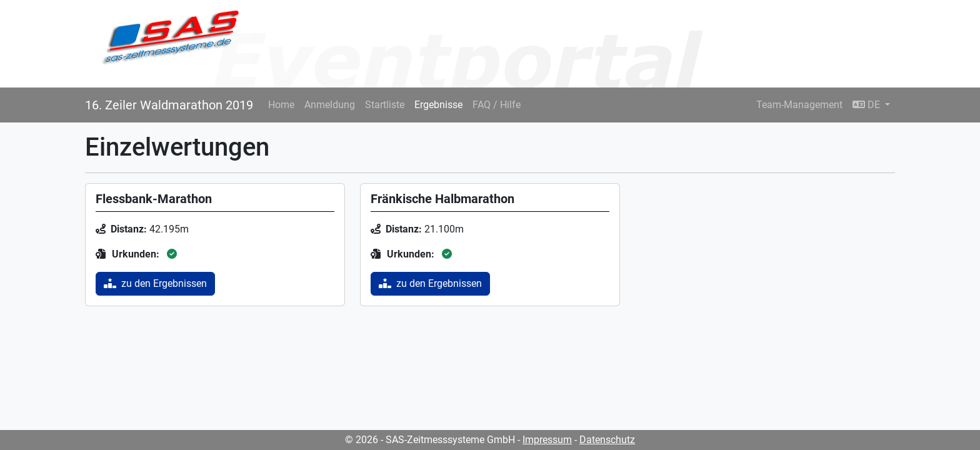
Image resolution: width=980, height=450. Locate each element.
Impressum (547, 440)
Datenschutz (607, 440)
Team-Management (799, 105)
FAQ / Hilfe (497, 105)
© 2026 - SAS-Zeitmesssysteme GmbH (430, 440)
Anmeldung (330, 105)
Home (281, 105)
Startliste (385, 105)
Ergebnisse (438, 105)
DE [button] (867, 105)
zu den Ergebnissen (155, 283)
